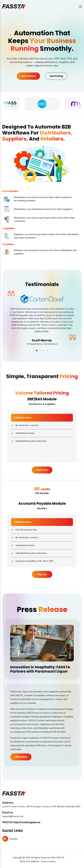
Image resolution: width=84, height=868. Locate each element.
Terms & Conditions (29, 862)
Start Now (42, 471)
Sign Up (42, 575)
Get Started (28, 76)
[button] (37, 351)
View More (21, 758)
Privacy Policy (48, 862)
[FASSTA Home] (14, 7)
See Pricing (56, 76)
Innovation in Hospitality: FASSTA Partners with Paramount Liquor (40, 670)
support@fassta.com (13, 817)
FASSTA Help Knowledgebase (21, 823)
